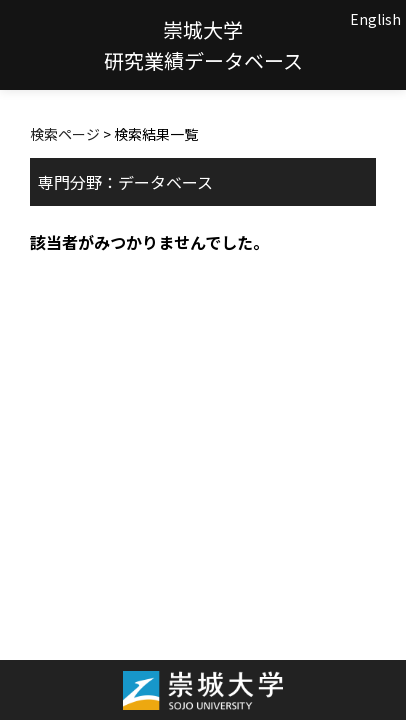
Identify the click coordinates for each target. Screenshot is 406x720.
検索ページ (65, 134)
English (375, 19)
